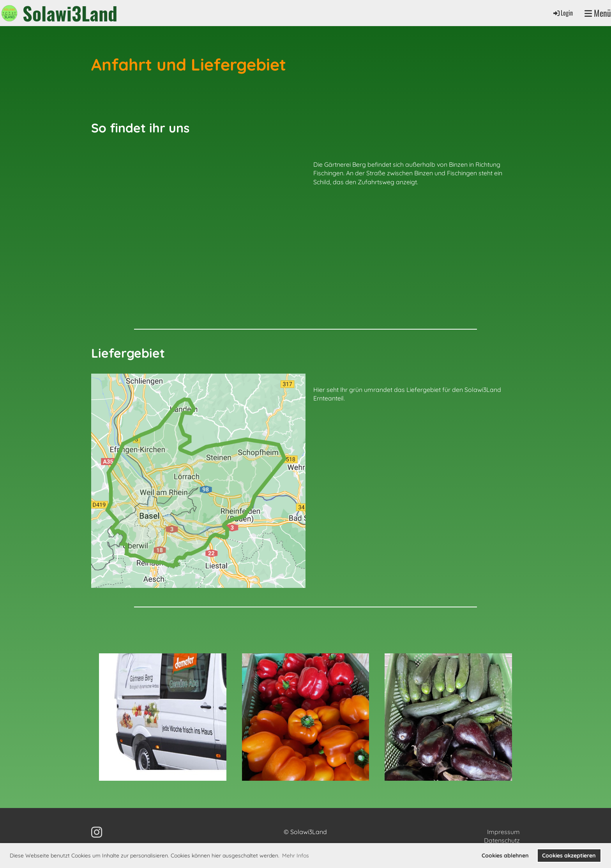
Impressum (503, 832)
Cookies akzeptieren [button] (569, 856)
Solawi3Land (70, 13)
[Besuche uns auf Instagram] (97, 832)
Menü (598, 13)
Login (562, 13)
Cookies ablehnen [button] (505, 856)
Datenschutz (502, 840)
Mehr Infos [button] (296, 856)
